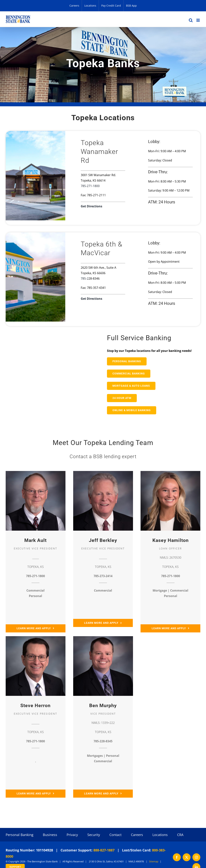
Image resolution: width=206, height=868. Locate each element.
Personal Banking (20, 835)
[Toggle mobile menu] (198, 20)
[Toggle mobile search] (191, 20)
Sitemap (154, 862)
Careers (137, 835)
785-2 (85, 278)
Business (50, 835)
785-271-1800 (90, 186)
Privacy (72, 835)
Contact (115, 835)
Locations (160, 835)
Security (94, 835)
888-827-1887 (104, 851)
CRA (180, 835)
